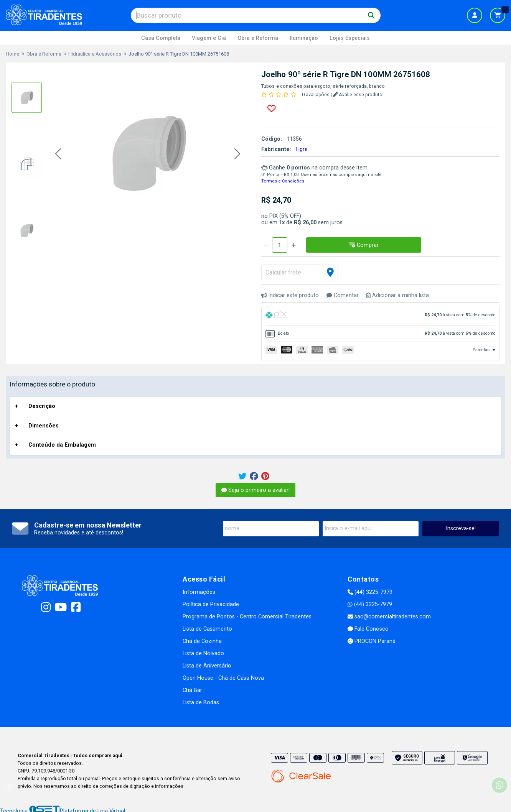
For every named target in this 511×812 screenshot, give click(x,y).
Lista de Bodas (201, 703)
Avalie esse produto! (359, 95)
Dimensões (44, 426)
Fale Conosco (368, 629)
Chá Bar (192, 690)
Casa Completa (161, 38)
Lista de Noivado (203, 653)
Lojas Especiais (350, 38)
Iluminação (304, 38)
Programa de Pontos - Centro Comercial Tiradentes (247, 617)
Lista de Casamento (207, 629)
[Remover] (266, 245)
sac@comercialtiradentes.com (389, 617)
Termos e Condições (283, 181)
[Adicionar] (294, 245)
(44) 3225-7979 (370, 592)
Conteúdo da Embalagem (62, 445)
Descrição (42, 406)
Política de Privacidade (211, 604)
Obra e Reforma (258, 38)
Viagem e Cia (209, 38)
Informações (199, 592)
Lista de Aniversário (207, 666)
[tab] (380, 316)
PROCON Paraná (372, 641)
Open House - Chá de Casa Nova (223, 678)
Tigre (301, 149)
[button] (58, 154)
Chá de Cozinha (202, 641)
